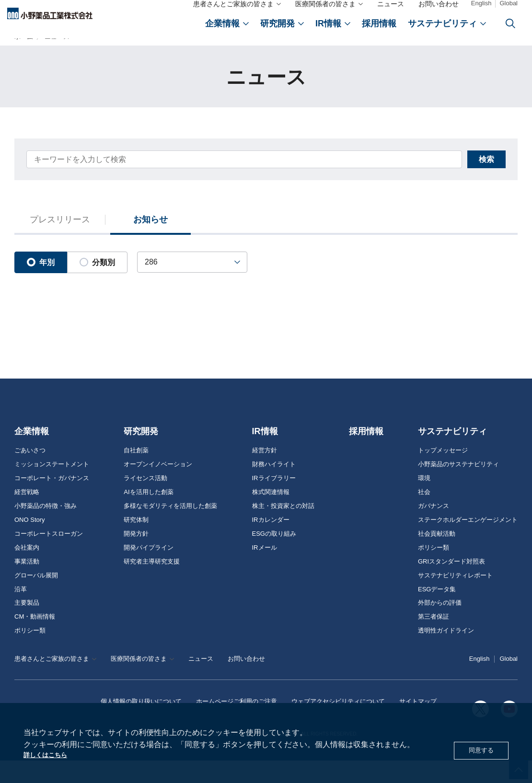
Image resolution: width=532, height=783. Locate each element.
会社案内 (27, 570)
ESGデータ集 (437, 612)
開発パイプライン (149, 570)
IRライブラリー (274, 501)
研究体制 (136, 542)
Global (509, 8)
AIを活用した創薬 (148, 515)
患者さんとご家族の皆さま (233, 9)
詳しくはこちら (50, 754)
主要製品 (27, 626)
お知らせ (151, 244)
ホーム (24, 54)
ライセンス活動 (145, 501)
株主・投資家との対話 (283, 529)
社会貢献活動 (437, 556)
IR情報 (265, 454)
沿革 (21, 612)
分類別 (97, 287)
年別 (41, 287)
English (481, 8)
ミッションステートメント (52, 487)
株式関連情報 (271, 515)
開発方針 (136, 556)
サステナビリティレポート (455, 598)
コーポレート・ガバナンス (52, 501)
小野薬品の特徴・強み (46, 529)
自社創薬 (136, 473)
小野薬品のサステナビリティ (458, 487)
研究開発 (141, 454)
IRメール (265, 570)
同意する (478, 749)
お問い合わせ (439, 9)
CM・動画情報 (35, 640)
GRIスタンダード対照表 (451, 584)
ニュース (391, 9)
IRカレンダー (271, 542)
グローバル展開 (36, 598)
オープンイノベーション (158, 487)
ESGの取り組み (274, 556)
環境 (424, 501)
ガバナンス (434, 529)
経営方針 (265, 473)
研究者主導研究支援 (152, 584)
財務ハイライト (274, 487)
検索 (460, 180)
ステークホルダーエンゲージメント (468, 542)
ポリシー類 (30, 654)
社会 (424, 515)
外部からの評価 (440, 626)
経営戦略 (27, 515)
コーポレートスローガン (49, 556)
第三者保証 (434, 640)
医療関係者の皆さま (325, 9)
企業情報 (32, 454)
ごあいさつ (30, 473)
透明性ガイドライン (446, 654)
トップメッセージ (443, 473)
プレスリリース (60, 244)
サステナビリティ (452, 454)
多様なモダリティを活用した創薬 (170, 529)
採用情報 (366, 454)
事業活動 (27, 584)
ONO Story (30, 542)
